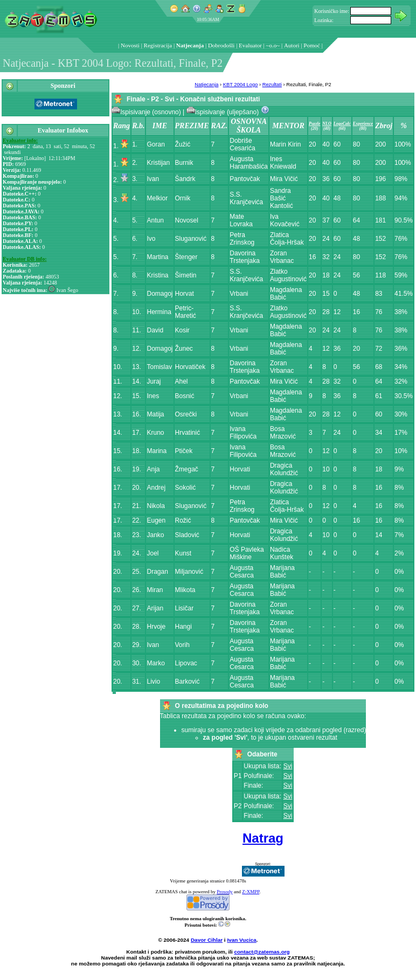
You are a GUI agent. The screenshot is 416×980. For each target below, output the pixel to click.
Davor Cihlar (207, 940)
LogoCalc (342, 124)
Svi (288, 766)
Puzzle (314, 124)
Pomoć (312, 45)
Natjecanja (190, 45)
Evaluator (250, 45)
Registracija (158, 45)
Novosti (130, 45)
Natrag (263, 838)
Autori (292, 45)
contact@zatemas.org (262, 952)
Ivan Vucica (241, 940)
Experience (363, 124)
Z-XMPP (251, 892)
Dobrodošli (221, 45)
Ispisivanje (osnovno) (147, 112)
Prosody (225, 892)
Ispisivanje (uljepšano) (224, 112)
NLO (327, 124)
